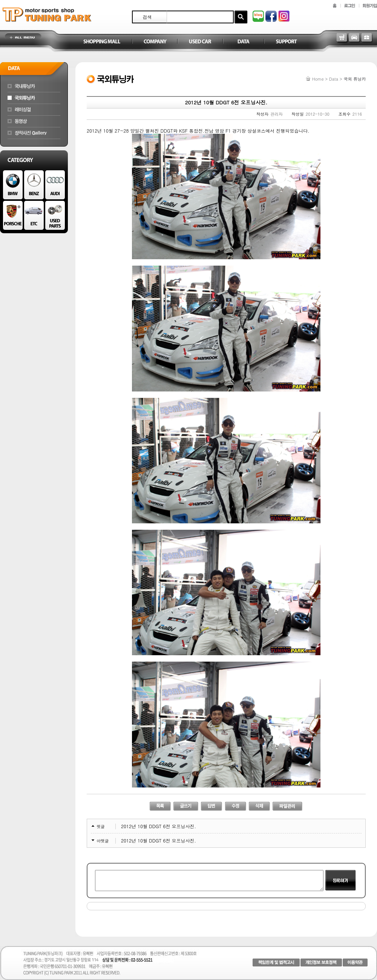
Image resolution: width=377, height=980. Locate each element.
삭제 (260, 806)
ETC (34, 215)
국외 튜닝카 (355, 79)
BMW (13, 185)
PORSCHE (13, 215)
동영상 (34, 121)
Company (155, 42)
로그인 (350, 6)
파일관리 (288, 806)
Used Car (200, 42)
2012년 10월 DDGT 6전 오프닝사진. (159, 826)
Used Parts (55, 215)
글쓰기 (186, 806)
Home (318, 79)
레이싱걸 (34, 110)
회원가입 (370, 6)
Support (287, 42)
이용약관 (355, 962)
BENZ (34, 185)
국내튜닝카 (34, 86)
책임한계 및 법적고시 (276, 962)
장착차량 (34, 133)
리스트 (160, 806)
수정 (236, 806)
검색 (147, 17)
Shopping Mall (102, 42)
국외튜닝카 (34, 98)
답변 (212, 806)
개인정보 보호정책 (321, 962)
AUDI (55, 185)
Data (243, 42)
